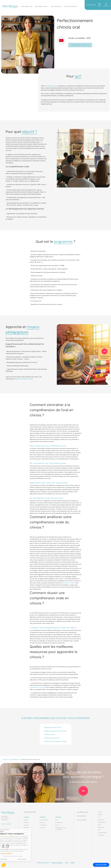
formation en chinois (51, 86)
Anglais (26, 820)
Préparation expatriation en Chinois (55, 731)
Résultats (101, 827)
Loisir (57, 820)
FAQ (99, 830)
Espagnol (26, 825)
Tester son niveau (71, 7)
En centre (42, 822)
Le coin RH (101, 835)
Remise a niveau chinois (52, 738)
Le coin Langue (102, 833)
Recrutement (102, 822)
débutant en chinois (69, 583)
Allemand (26, 828)
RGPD (73, 863)
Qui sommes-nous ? (42, 7)
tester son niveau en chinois (24, 379)
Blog (99, 825)
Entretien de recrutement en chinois (55, 741)
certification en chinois (37, 687)
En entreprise (43, 825)
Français (26, 822)
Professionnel (59, 822)
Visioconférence (44, 820)
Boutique (101, 820)
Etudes (57, 825)
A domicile (42, 828)
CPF (99, 817)
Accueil (5, 759)
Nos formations (27, 7)
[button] (4, 865)
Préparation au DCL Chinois (53, 727)
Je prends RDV (101, 865)
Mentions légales (57, 863)
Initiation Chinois (49, 734)
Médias (100, 815)
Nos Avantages (56, 7)
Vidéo (100, 812)
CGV (67, 863)
